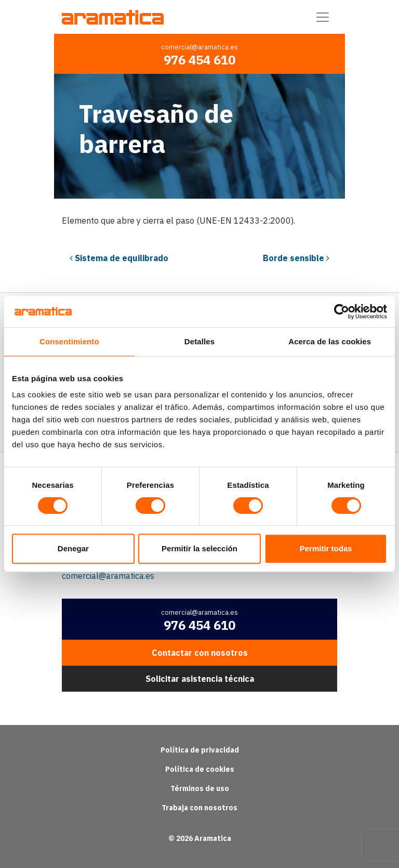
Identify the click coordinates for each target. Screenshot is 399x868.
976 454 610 (199, 60)
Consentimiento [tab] (69, 341)
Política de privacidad (200, 750)
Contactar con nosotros (200, 653)
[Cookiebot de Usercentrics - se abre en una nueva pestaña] (342, 312)
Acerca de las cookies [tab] (330, 341)
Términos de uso (200, 788)
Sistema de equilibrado (119, 258)
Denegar (73, 548)
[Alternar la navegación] (323, 17)
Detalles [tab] (199, 341)
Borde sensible (296, 258)
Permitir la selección (199, 548)
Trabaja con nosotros (199, 808)
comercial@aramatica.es (199, 47)
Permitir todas (326, 548)
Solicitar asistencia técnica (200, 679)
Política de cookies (200, 769)
